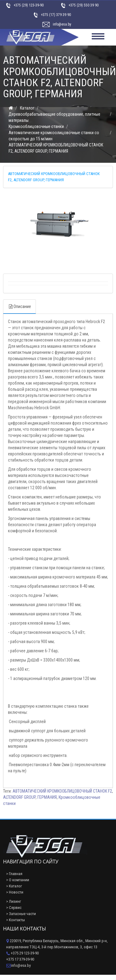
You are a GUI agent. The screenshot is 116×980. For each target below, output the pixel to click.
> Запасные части (21, 914)
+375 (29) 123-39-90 (29, 5)
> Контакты (15, 920)
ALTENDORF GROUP (19, 797)
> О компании (18, 880)
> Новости (15, 892)
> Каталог (14, 886)
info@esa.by (62, 24)
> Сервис (14, 908)
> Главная (14, 874)
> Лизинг (14, 901)
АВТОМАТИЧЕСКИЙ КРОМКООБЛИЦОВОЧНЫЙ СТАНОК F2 (62, 791)
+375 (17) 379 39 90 (56, 15)
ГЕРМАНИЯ (47, 797)
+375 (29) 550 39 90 (83, 5)
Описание (19, 306)
